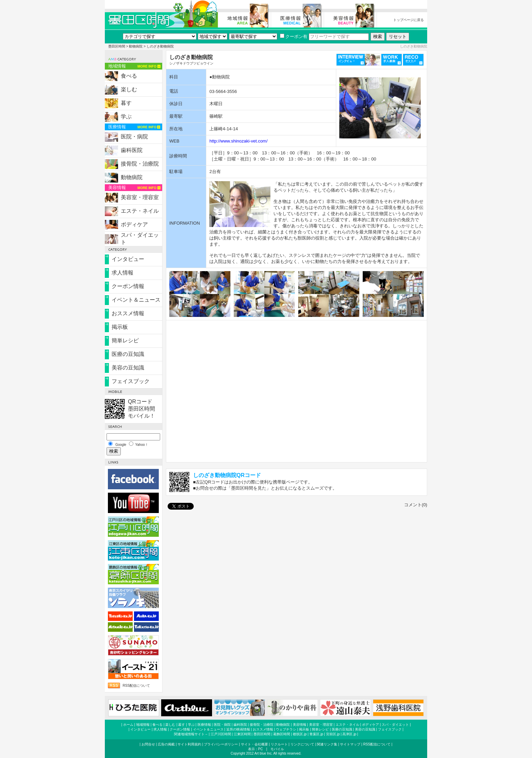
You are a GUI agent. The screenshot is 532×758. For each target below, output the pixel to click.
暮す (126, 103)
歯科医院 (132, 150)
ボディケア (134, 224)
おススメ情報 (128, 313)
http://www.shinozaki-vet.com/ (238, 141)
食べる (129, 76)
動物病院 (136, 46)
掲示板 (120, 327)
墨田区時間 (117, 46)
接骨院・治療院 (140, 164)
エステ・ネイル (140, 211)
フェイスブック (131, 381)
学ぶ (126, 117)
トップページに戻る (408, 20)
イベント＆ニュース (136, 300)
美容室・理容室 (140, 197)
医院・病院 (134, 137)
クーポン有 (294, 36)
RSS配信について (136, 686)
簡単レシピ (125, 340)
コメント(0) (416, 505)
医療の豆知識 (128, 354)
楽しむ (129, 89)
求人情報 (122, 273)
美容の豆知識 (128, 368)
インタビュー (128, 259)
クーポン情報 (128, 286)
